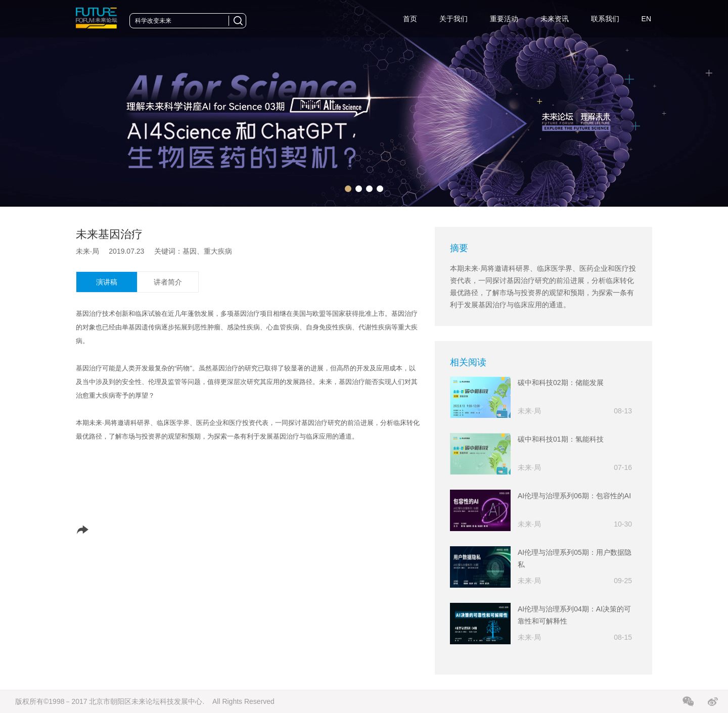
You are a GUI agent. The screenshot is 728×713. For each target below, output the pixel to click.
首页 (410, 19)
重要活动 (504, 19)
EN (646, 19)
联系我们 (605, 19)
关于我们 (453, 19)
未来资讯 (555, 19)
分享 (95, 530)
